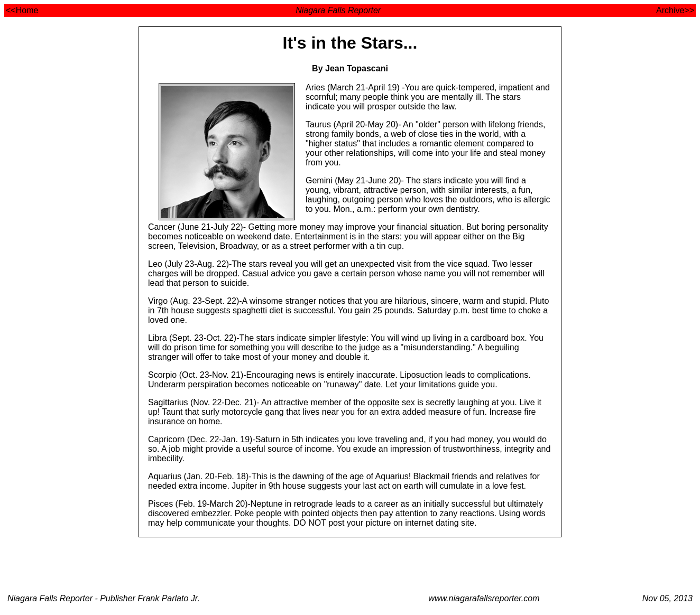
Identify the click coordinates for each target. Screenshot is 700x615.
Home (27, 10)
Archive (670, 10)
